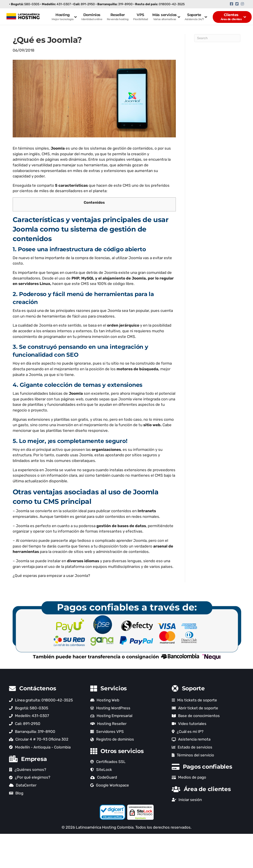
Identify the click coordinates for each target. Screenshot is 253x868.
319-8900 (125, 4)
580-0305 (32, 4)
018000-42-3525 (172, 4)
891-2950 (88, 4)
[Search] (217, 38)
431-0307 (64, 4)
